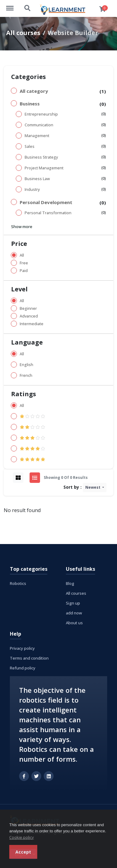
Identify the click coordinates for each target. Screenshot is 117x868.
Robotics (18, 583)
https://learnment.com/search (28, 8)
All (22, 255)
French (26, 375)
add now (74, 613)
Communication (39, 125)
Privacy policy (22, 648)
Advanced (29, 316)
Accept (23, 852)
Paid (24, 271)
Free (24, 263)
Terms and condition (29, 658)
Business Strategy (41, 157)
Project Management (44, 168)
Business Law (37, 179)
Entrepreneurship (41, 114)
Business (30, 104)
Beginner (28, 308)
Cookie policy (22, 837)
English (26, 365)
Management (37, 136)
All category (34, 91)
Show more (22, 227)
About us (74, 623)
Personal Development (46, 202)
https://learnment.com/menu (13, 5)
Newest (93, 487)
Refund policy (23, 668)
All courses (23, 33)
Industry (32, 189)
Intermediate (32, 324)
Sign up (73, 603)
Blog (70, 583)
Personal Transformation (48, 213)
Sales (30, 146)
